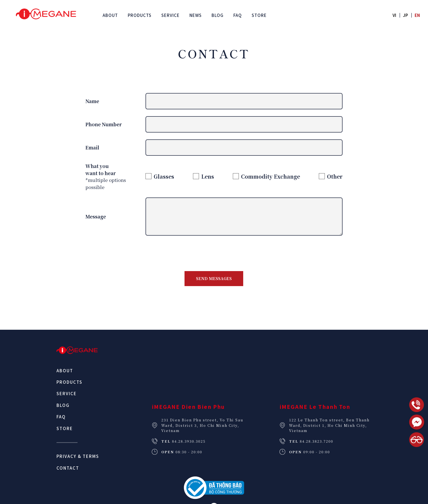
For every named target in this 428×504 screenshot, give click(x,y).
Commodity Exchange (271, 176)
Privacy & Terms (78, 456)
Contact (68, 468)
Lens (208, 176)
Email (92, 147)
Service (67, 393)
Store (65, 428)
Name (92, 101)
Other (335, 176)
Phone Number (104, 124)
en (417, 15)
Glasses (164, 176)
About (65, 370)
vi (394, 15)
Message (96, 216)
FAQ (61, 417)
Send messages (214, 278)
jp (405, 15)
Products (69, 382)
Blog (63, 405)
